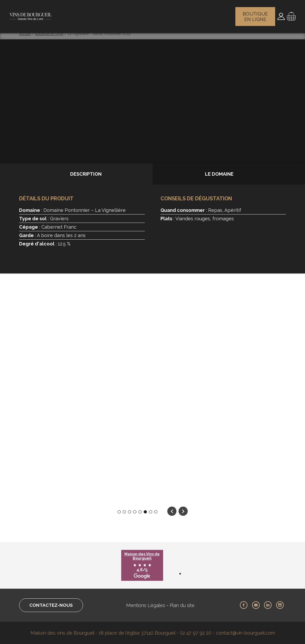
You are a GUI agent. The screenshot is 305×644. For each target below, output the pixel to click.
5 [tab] (140, 512)
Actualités (183, 15)
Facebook (244, 605)
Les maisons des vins (151, 14)
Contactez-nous (53, 605)
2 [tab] (124, 512)
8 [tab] (156, 512)
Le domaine (219, 174)
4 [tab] (135, 512)
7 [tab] (150, 512)
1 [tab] (119, 512)
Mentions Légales (148, 605)
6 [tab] (145, 512)
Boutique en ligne (255, 14)
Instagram (280, 605)
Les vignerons (117, 14)
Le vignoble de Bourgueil (78, 14)
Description (86, 174)
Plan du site (184, 605)
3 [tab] (129, 512)
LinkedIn (268, 605)
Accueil (25, 34)
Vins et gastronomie (215, 14)
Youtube (256, 605)
